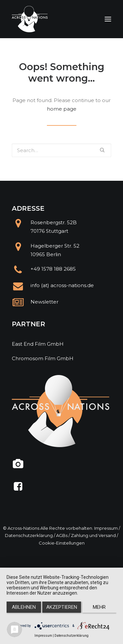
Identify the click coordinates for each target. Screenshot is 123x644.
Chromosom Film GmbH (43, 358)
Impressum (106, 528)
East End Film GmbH (38, 344)
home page (62, 109)
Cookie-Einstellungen (62, 543)
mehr (99, 607)
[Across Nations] (30, 19)
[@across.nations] (18, 466)
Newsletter (44, 302)
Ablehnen (24, 607)
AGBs (62, 535)
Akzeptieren (62, 607)
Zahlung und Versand (93, 535)
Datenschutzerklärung (29, 535)
